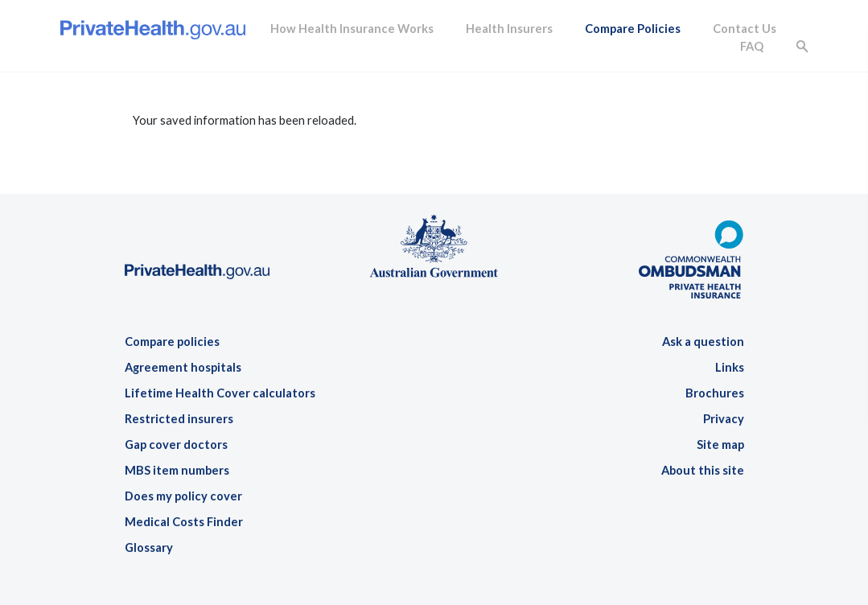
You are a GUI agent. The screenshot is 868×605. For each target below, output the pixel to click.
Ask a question (703, 342)
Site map (720, 444)
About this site (703, 470)
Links (730, 367)
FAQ (752, 46)
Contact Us (745, 29)
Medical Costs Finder (184, 522)
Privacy (724, 419)
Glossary (149, 547)
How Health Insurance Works (352, 29)
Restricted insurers (179, 419)
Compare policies (172, 342)
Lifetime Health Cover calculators (220, 393)
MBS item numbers (177, 470)
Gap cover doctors (176, 444)
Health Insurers (509, 29)
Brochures (715, 393)
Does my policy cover (183, 496)
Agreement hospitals (183, 367)
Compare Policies (633, 29)
